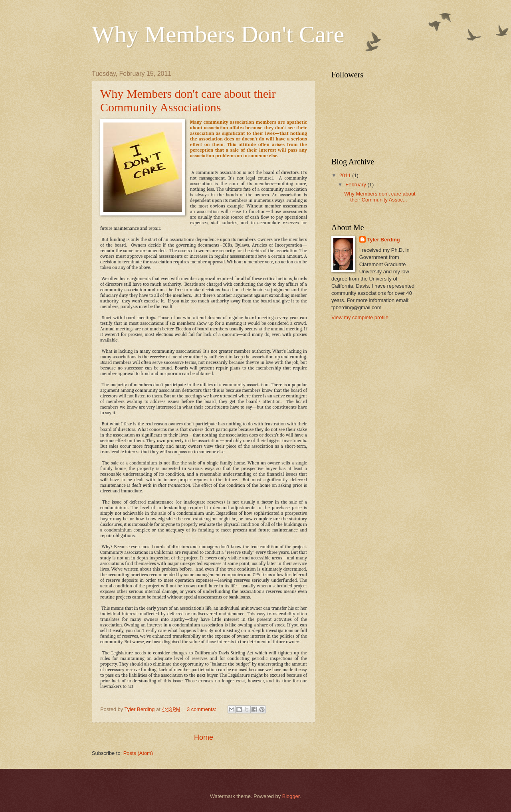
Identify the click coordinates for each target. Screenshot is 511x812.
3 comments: (202, 709)
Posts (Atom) (138, 753)
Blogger (291, 796)
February (356, 185)
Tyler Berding (384, 240)
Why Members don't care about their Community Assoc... (380, 197)
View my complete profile (360, 317)
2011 (346, 175)
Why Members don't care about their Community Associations (188, 100)
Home (204, 737)
